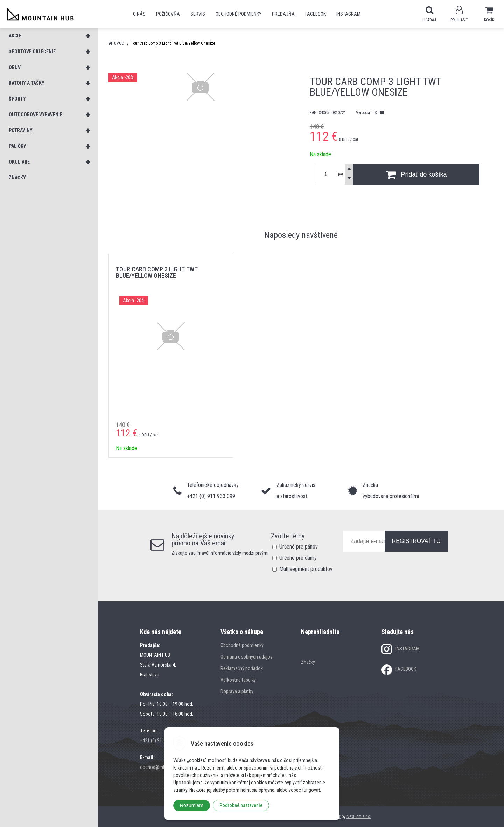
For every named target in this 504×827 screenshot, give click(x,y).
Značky (308, 662)
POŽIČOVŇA (168, 14)
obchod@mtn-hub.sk (161, 767)
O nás (139, 14)
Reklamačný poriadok (242, 669)
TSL (378, 113)
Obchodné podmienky (239, 14)
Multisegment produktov (306, 569)
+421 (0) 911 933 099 (161, 741)
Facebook (316, 14)
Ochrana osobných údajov (246, 657)
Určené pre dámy (298, 558)
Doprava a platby (237, 692)
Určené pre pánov (299, 547)
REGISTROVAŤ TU (416, 541)
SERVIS (198, 14)
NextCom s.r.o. (359, 817)
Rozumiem (192, 805)
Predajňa (283, 14)
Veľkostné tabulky (238, 680)
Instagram (348, 14)
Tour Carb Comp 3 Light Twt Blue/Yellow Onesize (157, 273)
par (341, 175)
